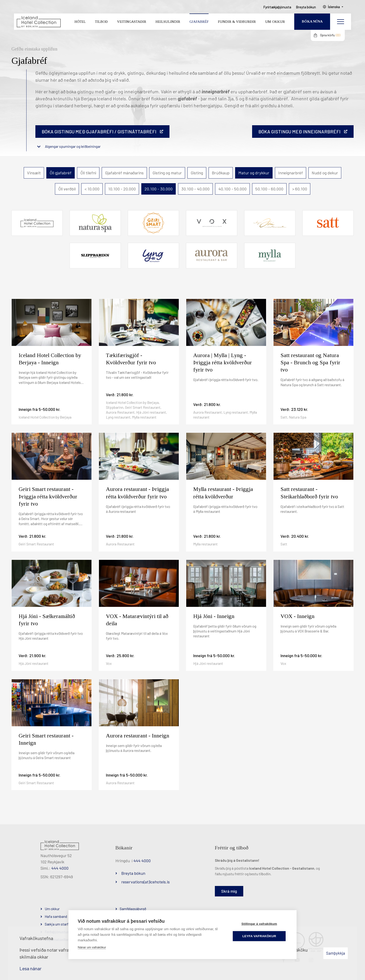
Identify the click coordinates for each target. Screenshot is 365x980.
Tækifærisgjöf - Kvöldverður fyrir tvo (131, 359)
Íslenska (335, 7)
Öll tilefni (88, 173)
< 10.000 (92, 189)
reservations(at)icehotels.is (145, 882)
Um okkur (52, 909)
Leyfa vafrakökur (260, 936)
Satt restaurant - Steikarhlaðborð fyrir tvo (309, 493)
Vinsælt (34, 173)
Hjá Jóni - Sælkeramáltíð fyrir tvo (47, 620)
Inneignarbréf (291, 173)
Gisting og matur (167, 173)
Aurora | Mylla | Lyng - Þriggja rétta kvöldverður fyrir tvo (223, 362)
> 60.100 (300, 189)
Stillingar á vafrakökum (259, 924)
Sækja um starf (57, 924)
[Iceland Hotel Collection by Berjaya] (39, 22)
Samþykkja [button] (336, 953)
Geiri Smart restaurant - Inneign (46, 739)
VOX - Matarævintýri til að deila (137, 620)
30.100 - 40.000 (195, 189)
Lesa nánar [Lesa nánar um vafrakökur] (30, 968)
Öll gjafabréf (61, 173)
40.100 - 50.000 (232, 189)
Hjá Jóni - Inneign (214, 616)
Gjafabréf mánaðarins (124, 173)
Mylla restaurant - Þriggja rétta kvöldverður (223, 493)
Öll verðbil (67, 189)
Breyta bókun (133, 873)
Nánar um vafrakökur (92, 947)
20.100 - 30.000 (159, 189)
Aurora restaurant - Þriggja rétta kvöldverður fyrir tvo (137, 493)
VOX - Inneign (297, 616)
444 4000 (60, 868)
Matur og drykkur (254, 173)
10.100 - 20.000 (122, 189)
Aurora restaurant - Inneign (138, 736)
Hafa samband (56, 916)
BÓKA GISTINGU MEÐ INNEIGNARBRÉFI (299, 132)
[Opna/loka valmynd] (341, 22)
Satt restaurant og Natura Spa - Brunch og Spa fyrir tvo (310, 362)
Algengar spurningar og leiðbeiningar (73, 146)
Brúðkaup (221, 173)
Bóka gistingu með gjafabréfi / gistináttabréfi (99, 132)
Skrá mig (229, 891)
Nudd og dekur (325, 173)
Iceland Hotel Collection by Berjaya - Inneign (50, 359)
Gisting (197, 173)
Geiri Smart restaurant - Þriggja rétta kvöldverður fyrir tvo (48, 496)
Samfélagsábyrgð (133, 909)
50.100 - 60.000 (269, 189)
